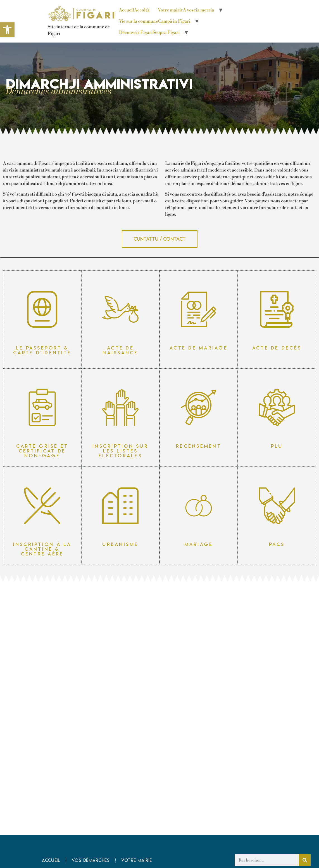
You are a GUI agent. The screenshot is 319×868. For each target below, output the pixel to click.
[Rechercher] (305, 860)
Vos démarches (91, 860)
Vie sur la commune (155, 21)
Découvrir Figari (149, 32)
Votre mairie (186, 10)
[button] (160, 239)
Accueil (134, 10)
